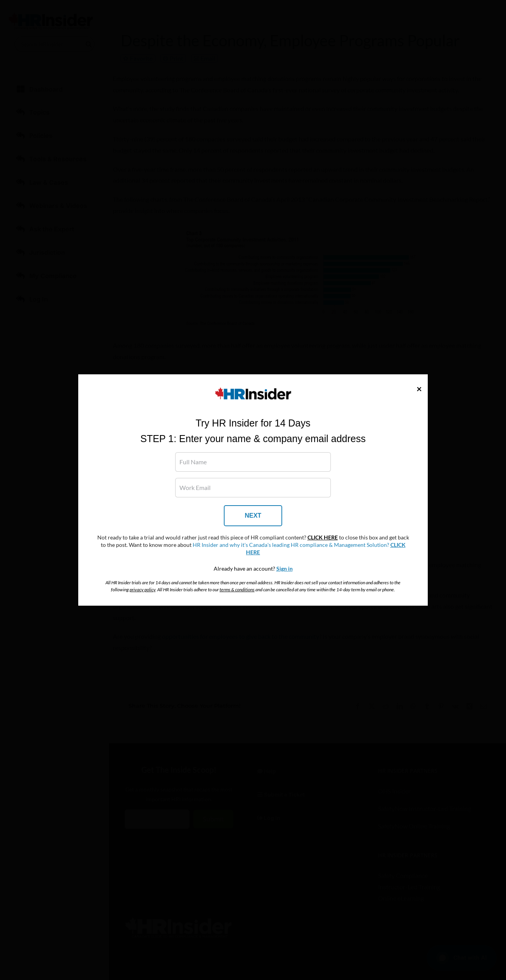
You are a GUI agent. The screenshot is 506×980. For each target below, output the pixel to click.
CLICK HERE (323, 538)
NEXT (253, 516)
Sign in (285, 569)
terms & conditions (237, 590)
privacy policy (142, 590)
